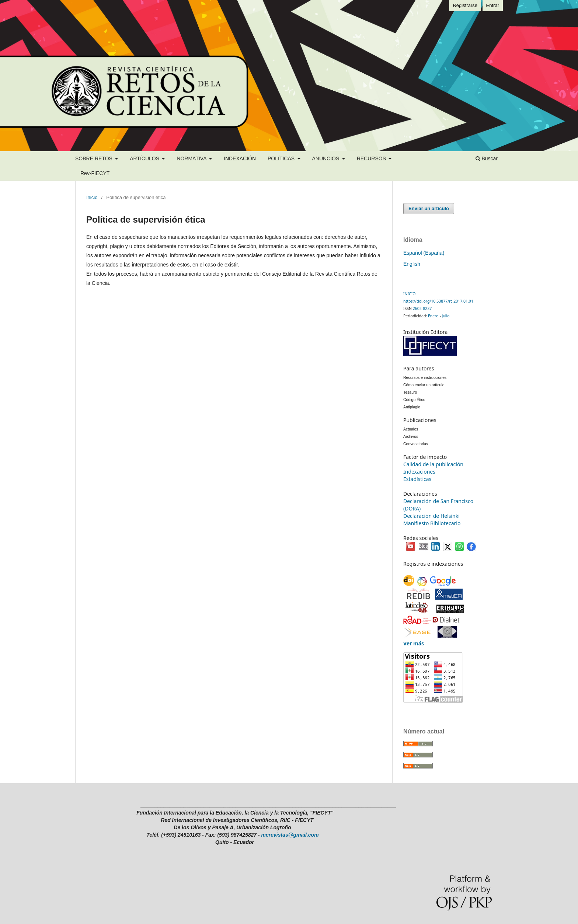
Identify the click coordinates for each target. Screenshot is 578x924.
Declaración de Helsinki (431, 516)
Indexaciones (419, 472)
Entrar (493, 5)
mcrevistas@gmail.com (290, 835)
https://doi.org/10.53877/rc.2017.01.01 (438, 301)
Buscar (487, 158)
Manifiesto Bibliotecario (432, 523)
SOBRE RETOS (95, 158)
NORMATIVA (192, 158)
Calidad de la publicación (433, 464)
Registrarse (465, 5)
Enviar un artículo (429, 208)
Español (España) (424, 253)
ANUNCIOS (326, 158)
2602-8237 (422, 308)
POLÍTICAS (282, 158)
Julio (446, 316)
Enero (433, 316)
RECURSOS (372, 158)
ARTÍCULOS (145, 158)
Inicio (92, 197)
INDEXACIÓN (240, 158)
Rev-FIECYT (95, 173)
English (412, 264)
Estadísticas (417, 479)
